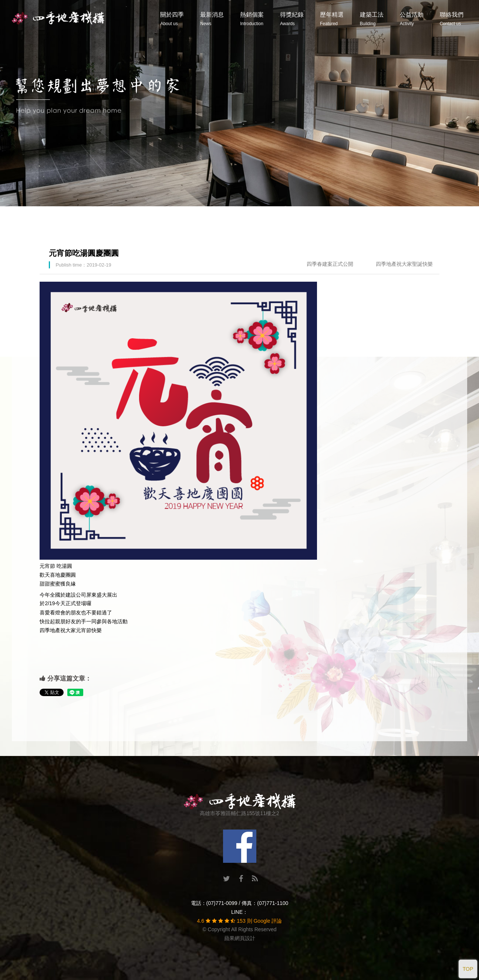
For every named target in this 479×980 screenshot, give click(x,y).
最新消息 (212, 19)
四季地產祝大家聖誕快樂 (404, 264)
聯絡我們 (452, 19)
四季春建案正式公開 (330, 264)
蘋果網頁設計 (240, 938)
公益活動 (412, 19)
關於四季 (172, 19)
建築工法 (372, 19)
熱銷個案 (252, 19)
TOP (468, 969)
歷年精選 (332, 19)
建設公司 (76, 595)
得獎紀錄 (292, 19)
